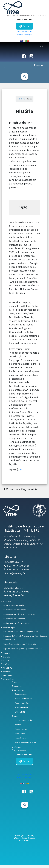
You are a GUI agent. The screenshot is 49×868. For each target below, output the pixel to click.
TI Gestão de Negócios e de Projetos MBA (20, 644)
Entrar (25, 26)
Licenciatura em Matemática (15, 605)
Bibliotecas (7, 672)
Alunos (17, 716)
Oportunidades (20, 751)
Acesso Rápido (9, 679)
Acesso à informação (25, 35)
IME (41, 46)
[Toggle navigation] (8, 46)
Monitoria (19, 725)
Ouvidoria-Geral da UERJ (24, 31)
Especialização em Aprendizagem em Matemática (23, 649)
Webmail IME (20, 712)
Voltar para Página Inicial (21, 489)
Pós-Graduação (9, 628)
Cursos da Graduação (23, 720)
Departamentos (21, 694)
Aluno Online (20, 734)
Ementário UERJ (21, 738)
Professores (19, 690)
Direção (17, 683)
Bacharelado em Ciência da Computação (19, 614)
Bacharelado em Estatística (14, 619)
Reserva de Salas (22, 703)
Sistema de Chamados (24, 699)
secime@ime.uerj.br (14, 595)
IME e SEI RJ (7, 668)
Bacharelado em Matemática (15, 610)
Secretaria (18, 687)
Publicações (8, 675)
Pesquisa (6, 653)
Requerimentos (21, 729)
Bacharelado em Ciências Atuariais (17, 623)
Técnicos (18, 747)
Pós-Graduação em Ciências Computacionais (21, 631)
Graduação (7, 601)
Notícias (6, 660)
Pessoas (38, 65)
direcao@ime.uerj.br (15, 573)
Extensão (6, 657)
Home (22, 99)
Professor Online (22, 707)
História (6, 664)
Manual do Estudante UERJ (25, 743)
